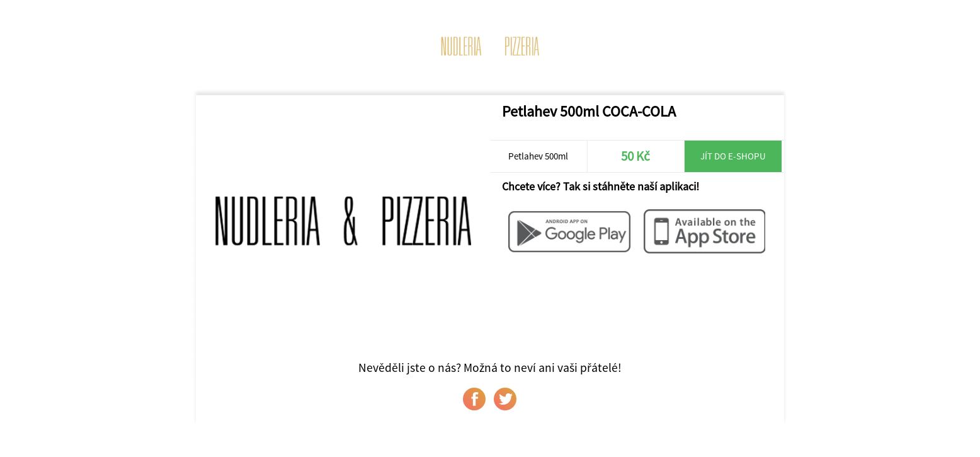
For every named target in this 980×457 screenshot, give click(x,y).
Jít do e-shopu (733, 156)
